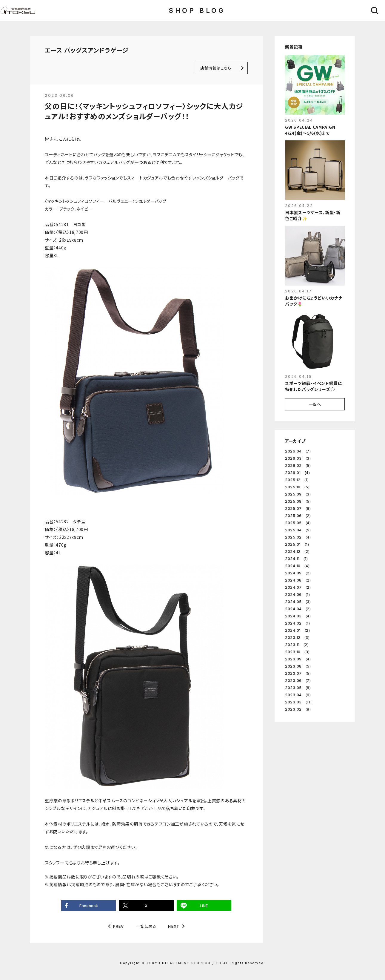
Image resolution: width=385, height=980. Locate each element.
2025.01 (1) (297, 544)
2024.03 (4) (298, 616)
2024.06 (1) (298, 595)
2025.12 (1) (297, 480)
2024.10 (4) (297, 566)
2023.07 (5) (298, 673)
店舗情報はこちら (216, 68)
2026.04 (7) (298, 451)
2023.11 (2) (297, 645)
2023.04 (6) (298, 695)
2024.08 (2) (298, 580)
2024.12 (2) (297, 552)
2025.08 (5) (298, 501)
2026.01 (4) (298, 473)
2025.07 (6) (298, 509)
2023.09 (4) (298, 659)
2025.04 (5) (298, 530)
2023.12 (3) (297, 638)
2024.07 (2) (298, 587)
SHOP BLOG (197, 10)
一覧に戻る (146, 926)
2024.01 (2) (298, 630)
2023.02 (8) (298, 709)
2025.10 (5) (297, 487)
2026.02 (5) (298, 466)
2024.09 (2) (298, 573)
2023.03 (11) (298, 702)
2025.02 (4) (298, 537)
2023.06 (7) (298, 681)
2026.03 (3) (298, 458)
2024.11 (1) (297, 559)
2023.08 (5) (298, 666)
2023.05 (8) (298, 688)
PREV (119, 926)
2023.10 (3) (297, 652)
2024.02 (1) (298, 623)
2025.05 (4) (298, 523)
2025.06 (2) (298, 516)
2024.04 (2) (298, 609)
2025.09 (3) (298, 494)
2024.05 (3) (298, 602)
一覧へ (315, 404)
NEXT (174, 926)
